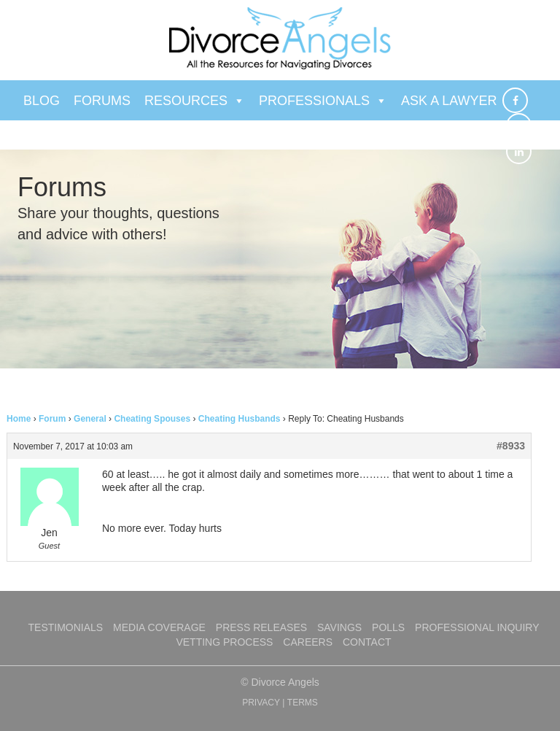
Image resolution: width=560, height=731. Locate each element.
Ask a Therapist (89, 141)
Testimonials (66, 627)
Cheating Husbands (240, 419)
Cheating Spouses (152, 419)
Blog (42, 101)
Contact (367, 642)
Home (19, 419)
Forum (52, 419)
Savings (339, 627)
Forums (102, 101)
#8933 (511, 446)
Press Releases (261, 627)
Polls (388, 627)
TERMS (303, 703)
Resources (195, 101)
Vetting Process (224, 642)
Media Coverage (159, 627)
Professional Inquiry (477, 627)
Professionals (323, 101)
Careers (308, 642)
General (90, 419)
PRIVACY (261, 703)
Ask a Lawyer (449, 101)
